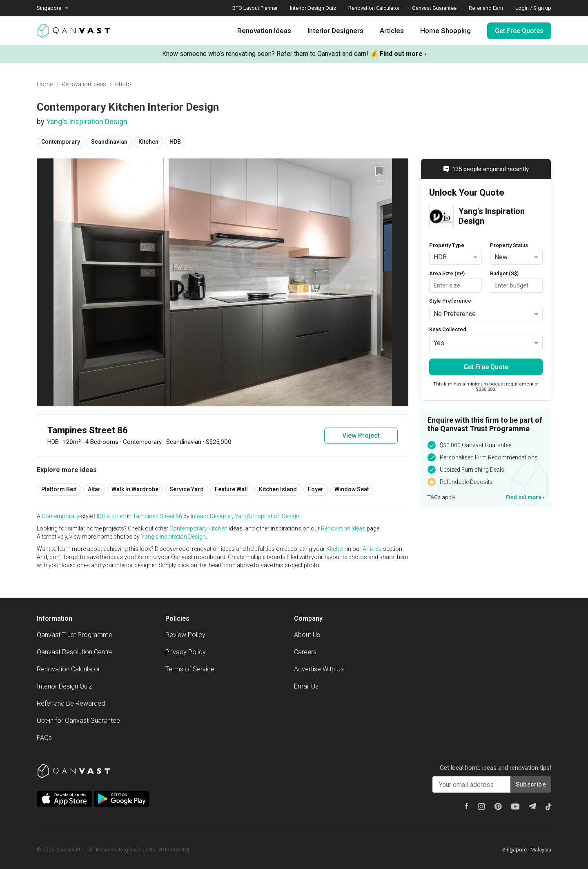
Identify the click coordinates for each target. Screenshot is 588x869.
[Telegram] (532, 806)
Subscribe (531, 784)
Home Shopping (445, 31)
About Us (307, 635)
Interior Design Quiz (313, 8)
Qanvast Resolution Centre (75, 652)
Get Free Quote (486, 367)
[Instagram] (481, 807)
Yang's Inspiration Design (87, 121)
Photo (123, 84)
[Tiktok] (548, 807)
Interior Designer (211, 516)
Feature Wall (231, 489)
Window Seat (352, 489)
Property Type (447, 245)
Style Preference (450, 301)
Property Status (509, 245)
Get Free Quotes (519, 31)
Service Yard (187, 489)
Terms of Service (190, 669)
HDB (175, 142)
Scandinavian (109, 142)
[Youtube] (515, 807)
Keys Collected (448, 329)
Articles (392, 31)
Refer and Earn (486, 8)
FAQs (44, 738)
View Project (361, 436)
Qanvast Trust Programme (75, 635)
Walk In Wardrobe (135, 489)
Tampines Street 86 (157, 516)
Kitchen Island (278, 489)
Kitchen (148, 142)
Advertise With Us (319, 669)
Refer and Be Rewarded (71, 703)
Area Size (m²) (447, 273)
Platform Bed (59, 489)
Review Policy (185, 635)
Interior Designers (335, 31)
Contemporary (61, 142)
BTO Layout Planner (255, 8)
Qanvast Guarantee (434, 8)
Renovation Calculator (374, 8)
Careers (305, 652)
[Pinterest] (498, 807)
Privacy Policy (186, 652)
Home (45, 84)
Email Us (306, 686)
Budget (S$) (504, 273)
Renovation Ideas (264, 31)
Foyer (316, 489)
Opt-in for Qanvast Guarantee (78, 721)
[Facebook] (467, 806)
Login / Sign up (533, 8)
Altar (94, 489)
